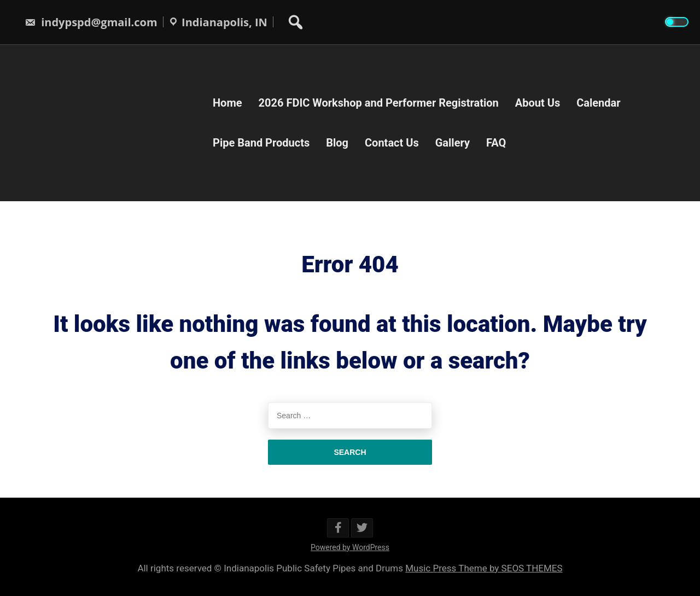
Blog (337, 143)
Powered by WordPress (350, 547)
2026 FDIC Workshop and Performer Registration (379, 103)
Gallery (453, 143)
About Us (538, 103)
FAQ (496, 143)
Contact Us (392, 143)
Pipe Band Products (261, 143)
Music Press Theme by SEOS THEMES (484, 568)
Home (227, 103)
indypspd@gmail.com (91, 22)
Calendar (598, 103)
